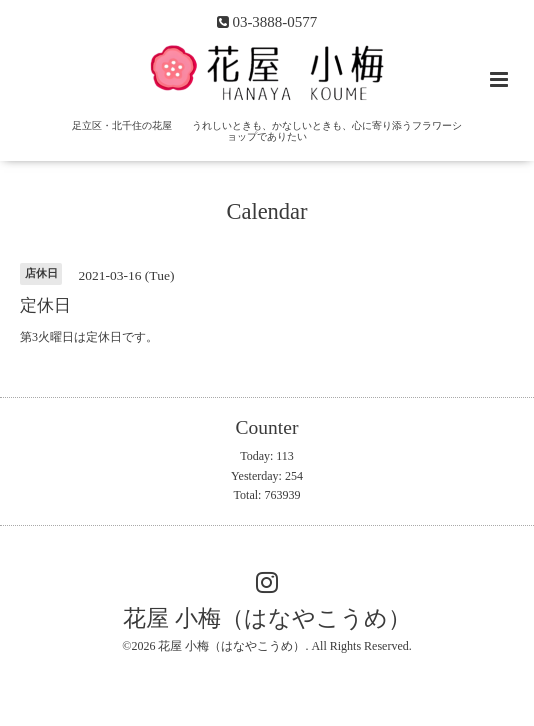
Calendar (266, 211)
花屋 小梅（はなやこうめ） (267, 618)
